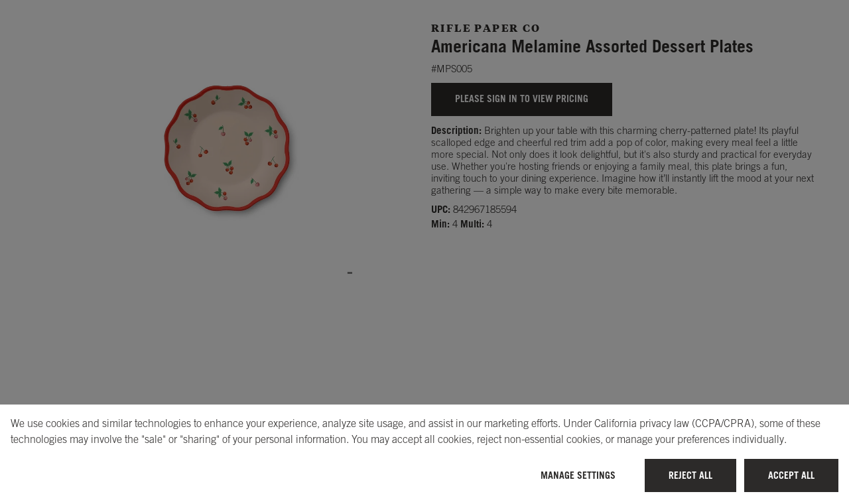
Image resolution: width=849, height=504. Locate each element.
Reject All (690, 475)
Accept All (791, 475)
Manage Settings (578, 475)
